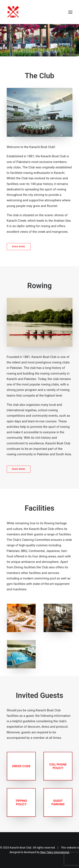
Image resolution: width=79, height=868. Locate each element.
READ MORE (19, 247)
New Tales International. (55, 852)
